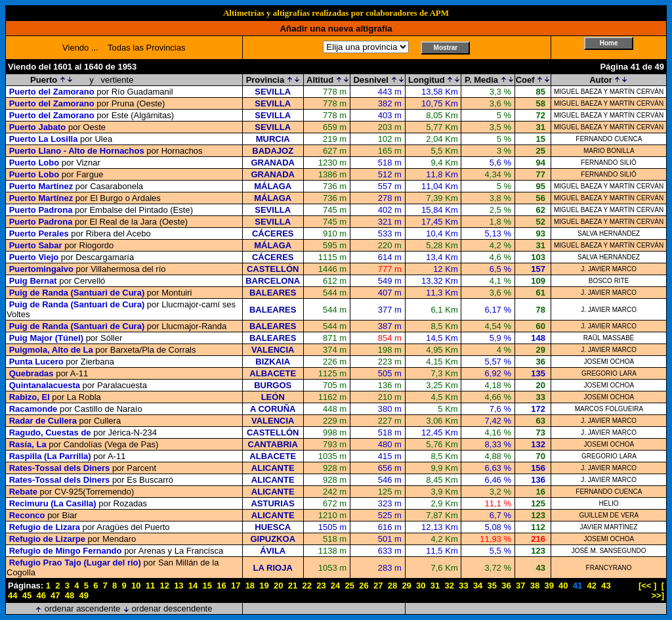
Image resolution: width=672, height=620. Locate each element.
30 (421, 586)
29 (406, 586)
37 (520, 586)
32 (449, 586)
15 (207, 586)
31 (435, 586)
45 (27, 595)
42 (592, 586)
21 (293, 586)
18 (250, 586)
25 (350, 586)
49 (84, 595)
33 (463, 586)
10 (136, 586)
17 (236, 586)
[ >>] (658, 590)
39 (549, 586)
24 (335, 586)
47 (55, 595)
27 (378, 586)
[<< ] (647, 586)
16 (221, 586)
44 (12, 595)
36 (506, 586)
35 (492, 586)
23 (321, 586)
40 (563, 586)
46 (41, 595)
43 (606, 586)
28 (392, 586)
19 (264, 586)
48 (70, 595)
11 (150, 586)
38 (535, 586)
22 (306, 586)
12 (164, 586)
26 (364, 586)
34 (478, 586)
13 (178, 586)
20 (278, 586)
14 (193, 586)
